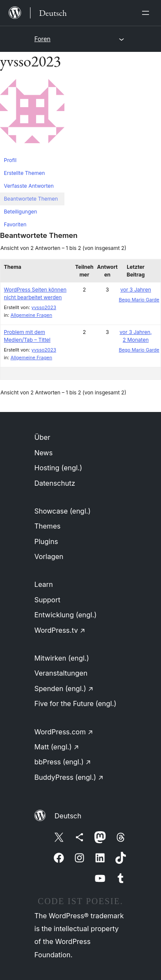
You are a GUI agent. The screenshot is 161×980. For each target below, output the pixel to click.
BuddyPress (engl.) (69, 777)
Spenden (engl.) (64, 688)
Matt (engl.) (57, 747)
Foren (43, 39)
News (44, 453)
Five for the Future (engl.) (75, 703)
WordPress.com (64, 732)
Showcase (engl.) (62, 511)
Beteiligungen (20, 212)
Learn (44, 584)
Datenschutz (55, 483)
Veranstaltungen (61, 673)
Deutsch (68, 816)
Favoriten (15, 224)
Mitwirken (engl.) (62, 658)
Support (47, 600)
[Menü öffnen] (147, 13)
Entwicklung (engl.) (65, 615)
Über (42, 437)
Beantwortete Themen (31, 199)
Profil (10, 160)
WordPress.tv (60, 630)
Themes (47, 526)
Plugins (46, 541)
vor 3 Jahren (135, 290)
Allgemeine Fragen (31, 315)
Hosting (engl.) (58, 468)
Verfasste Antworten (29, 186)
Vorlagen (49, 556)
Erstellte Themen (24, 173)
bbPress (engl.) (63, 762)
